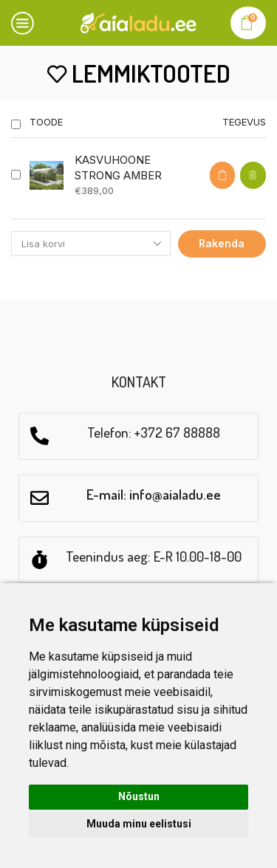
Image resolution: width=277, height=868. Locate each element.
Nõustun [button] (139, 796)
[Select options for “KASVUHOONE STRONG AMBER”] (222, 175)
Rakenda (222, 243)
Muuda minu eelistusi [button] (139, 824)
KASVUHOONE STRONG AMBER (118, 168)
